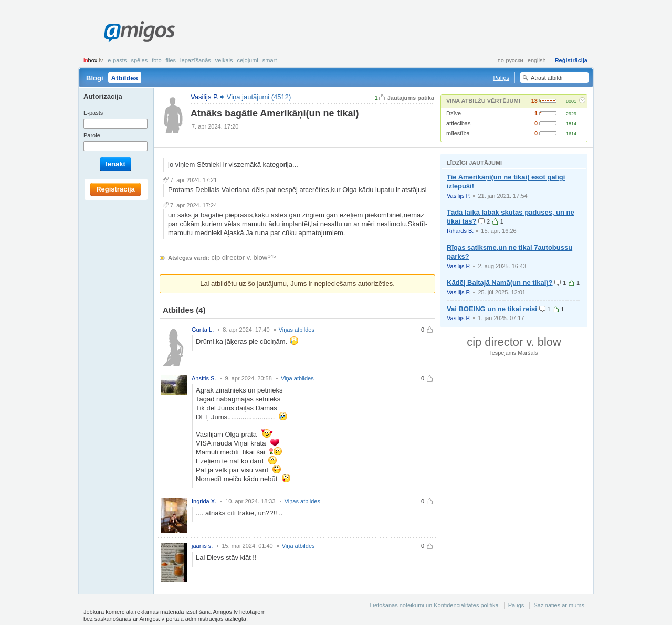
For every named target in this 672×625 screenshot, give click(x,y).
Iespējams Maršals (514, 353)
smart (270, 60)
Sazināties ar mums (559, 605)
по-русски (511, 60)
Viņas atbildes (297, 330)
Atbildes (125, 78)
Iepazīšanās (196, 60)
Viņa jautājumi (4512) (259, 97)
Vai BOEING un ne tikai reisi (492, 309)
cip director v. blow (240, 257)
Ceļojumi (247, 60)
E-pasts (117, 60)
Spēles (139, 60)
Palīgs (501, 78)
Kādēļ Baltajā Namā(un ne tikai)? (500, 283)
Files (171, 60)
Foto (156, 60)
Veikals (224, 60)
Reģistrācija (571, 60)
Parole (92, 135)
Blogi (95, 78)
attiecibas (458, 123)
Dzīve (454, 113)
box (93, 60)
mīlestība (458, 133)
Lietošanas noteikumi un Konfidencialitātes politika (434, 605)
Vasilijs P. (459, 196)
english (537, 60)
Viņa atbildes (297, 378)
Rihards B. (460, 231)
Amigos (139, 31)
